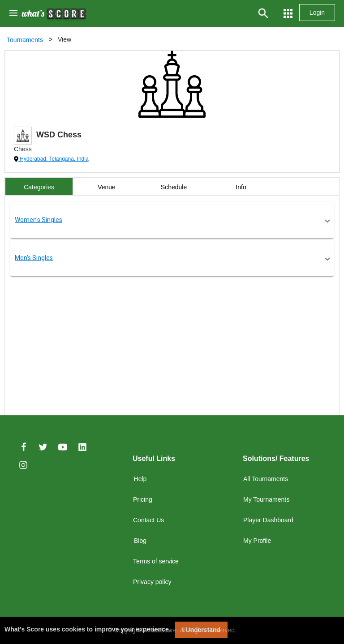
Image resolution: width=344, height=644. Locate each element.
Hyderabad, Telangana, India (54, 159)
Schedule (174, 187)
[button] (172, 220)
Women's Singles (39, 220)
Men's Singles (34, 258)
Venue (107, 187)
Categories (39, 187)
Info (241, 187)
